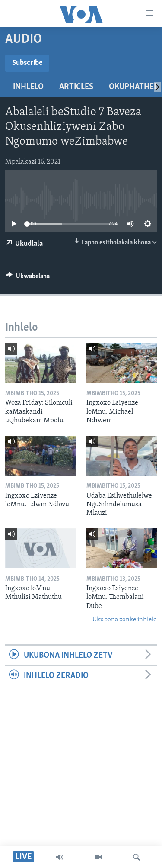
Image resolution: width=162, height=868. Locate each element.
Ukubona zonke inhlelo (125, 620)
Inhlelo (28, 87)
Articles (76, 87)
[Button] (28, 278)
